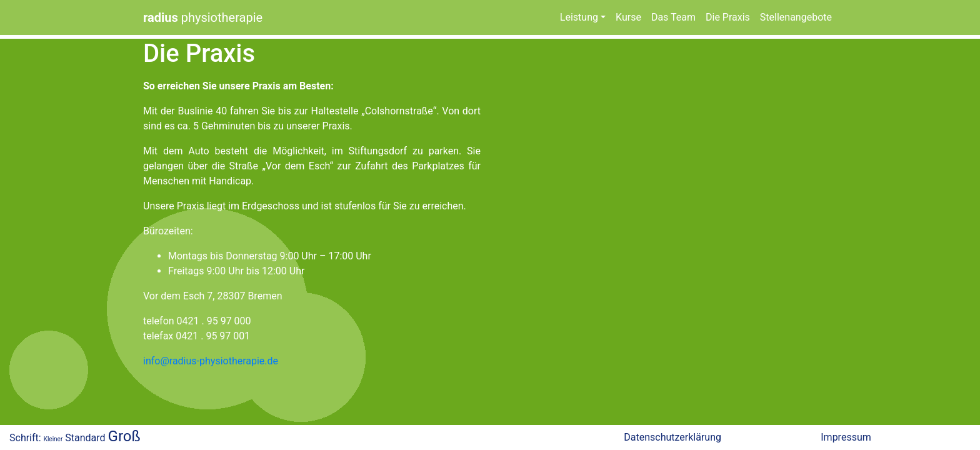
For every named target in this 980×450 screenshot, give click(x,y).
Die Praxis (728, 17)
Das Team (673, 17)
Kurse (628, 17)
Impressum (846, 437)
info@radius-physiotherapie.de (211, 361)
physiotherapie (203, 17)
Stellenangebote (796, 17)
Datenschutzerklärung (672, 437)
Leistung (579, 17)
